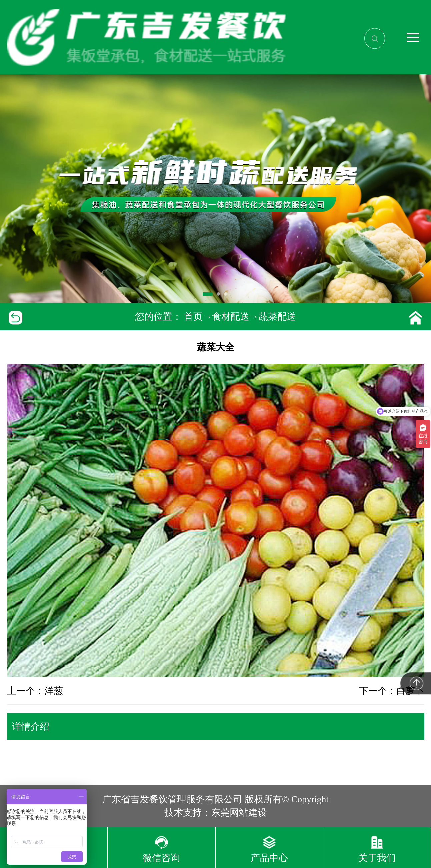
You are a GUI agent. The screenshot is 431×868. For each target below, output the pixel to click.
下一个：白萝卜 (392, 691)
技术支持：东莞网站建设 (216, 812)
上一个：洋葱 (35, 691)
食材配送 (231, 316)
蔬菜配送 (277, 316)
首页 (193, 316)
